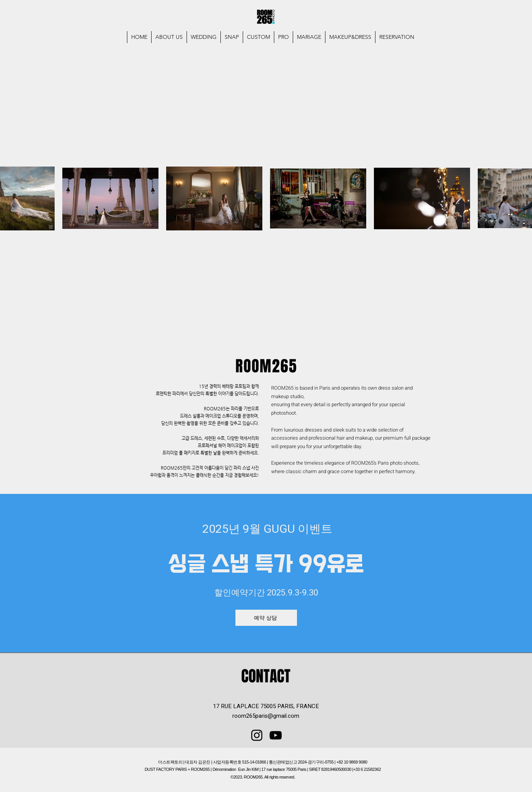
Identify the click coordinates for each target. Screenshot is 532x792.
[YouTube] (276, 735)
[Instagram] (257, 735)
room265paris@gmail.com (266, 716)
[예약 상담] (266, 618)
